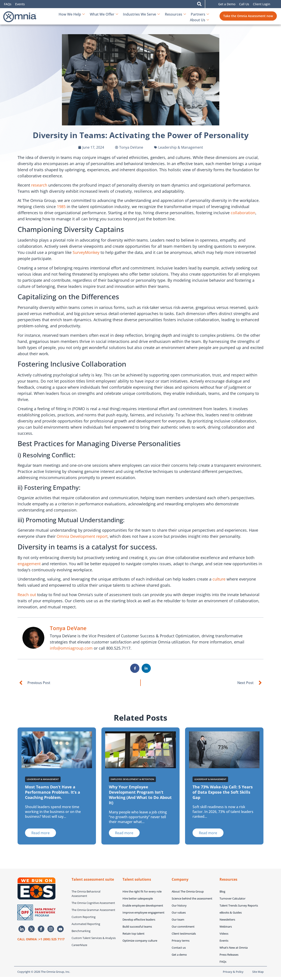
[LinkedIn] (22, 929)
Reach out (27, 595)
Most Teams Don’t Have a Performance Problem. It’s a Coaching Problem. (53, 792)
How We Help (49, 17)
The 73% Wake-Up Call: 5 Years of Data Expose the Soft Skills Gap (223, 792)
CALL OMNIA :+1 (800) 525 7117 (41, 939)
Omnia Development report (82, 536)
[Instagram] (51, 929)
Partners (176, 17)
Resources (152, 17)
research (39, 185)
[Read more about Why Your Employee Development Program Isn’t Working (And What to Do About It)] (124, 833)
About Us (199, 17)
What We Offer (81, 17)
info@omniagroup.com (71, 648)
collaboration (243, 213)
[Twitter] (31, 929)
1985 (61, 207)
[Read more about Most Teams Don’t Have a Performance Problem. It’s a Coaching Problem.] (41, 833)
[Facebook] (41, 929)
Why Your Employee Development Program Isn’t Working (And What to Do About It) (140, 795)
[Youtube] (60, 929)
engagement (29, 564)
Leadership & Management (181, 147)
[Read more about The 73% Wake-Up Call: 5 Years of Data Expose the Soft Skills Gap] (208, 833)
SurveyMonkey (86, 252)
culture (219, 579)
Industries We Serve (118, 17)
